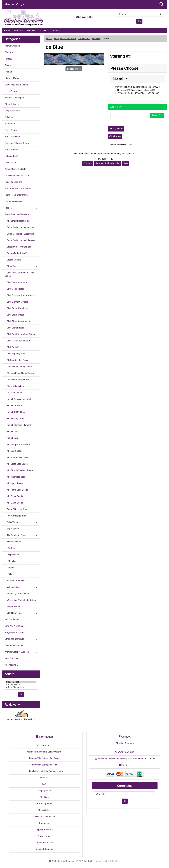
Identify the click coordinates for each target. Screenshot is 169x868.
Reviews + (12, 705)
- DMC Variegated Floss (16, 360)
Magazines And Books (15, 632)
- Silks (9, 574)
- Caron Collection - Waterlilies (19, 234)
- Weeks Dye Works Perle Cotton (20, 600)
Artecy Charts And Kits (15, 169)
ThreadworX (84, 39)
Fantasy (8, 59)
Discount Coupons (44, 849)
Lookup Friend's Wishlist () (44, 771)
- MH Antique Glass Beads (17, 444)
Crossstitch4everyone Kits (17, 175)
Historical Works (12, 78)
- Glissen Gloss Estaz (15, 386)
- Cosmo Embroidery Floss (18, 253)
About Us (18, 31)
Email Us (84, 17)
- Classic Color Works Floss (18, 247)
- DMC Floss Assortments (17, 321)
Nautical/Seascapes (14, 98)
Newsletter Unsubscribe (44, 817)
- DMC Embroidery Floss (17, 308)
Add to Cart (157, 115)
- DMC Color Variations (16, 282)
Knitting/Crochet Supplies (21, 652)
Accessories (21, 163)
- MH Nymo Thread (14, 483)
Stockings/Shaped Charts (17, 143)
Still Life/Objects (13, 137)
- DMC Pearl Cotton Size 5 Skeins (21, 334)
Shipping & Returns (44, 830)
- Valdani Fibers (21, 587)
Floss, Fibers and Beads (65, 39)
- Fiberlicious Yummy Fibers (21, 367)
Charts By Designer (21, 201)
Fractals (9, 72)
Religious (9, 117)
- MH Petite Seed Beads (16, 490)
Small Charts (11, 130)
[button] (162, 4)
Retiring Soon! (11, 156)
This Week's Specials (37, 31)
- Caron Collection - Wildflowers (20, 240)
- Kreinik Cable (12, 431)
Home (10, 4)
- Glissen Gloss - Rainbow (17, 380)
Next (126, 163)
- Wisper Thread (13, 607)
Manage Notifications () (44, 752)
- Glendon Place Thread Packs (19, 373)
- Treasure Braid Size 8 (16, 581)
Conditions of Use (44, 843)
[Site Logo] (30, 18)
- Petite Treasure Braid (16, 516)
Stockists (44, 797)
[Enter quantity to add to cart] (130, 115)
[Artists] (21, 685)
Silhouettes (10, 124)
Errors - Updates (44, 804)
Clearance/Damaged (14, 645)
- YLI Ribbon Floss (21, 613)
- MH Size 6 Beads (14, 496)
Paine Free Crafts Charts (16, 195)
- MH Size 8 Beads (14, 503)
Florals (8, 65)
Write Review (115, 136)
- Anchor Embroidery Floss (18, 221)
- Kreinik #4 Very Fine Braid (18, 399)
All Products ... (12, 665)
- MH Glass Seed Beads (16, 464)
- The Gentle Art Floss (21, 535)
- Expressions (12, 555)
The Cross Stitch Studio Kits (18, 188)
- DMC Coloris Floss (15, 289)
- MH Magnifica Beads (16, 477)
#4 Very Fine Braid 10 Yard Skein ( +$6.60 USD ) (137, 87)
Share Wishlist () (44, 765)
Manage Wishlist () (44, 758)
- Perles (9, 568)
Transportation (12, 150)
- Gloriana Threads (14, 393)
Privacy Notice (44, 836)
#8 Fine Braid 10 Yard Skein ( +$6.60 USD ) (135, 90)
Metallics (96, 39)
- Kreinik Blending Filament (18, 425)
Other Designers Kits (21, 639)
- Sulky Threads (21, 522)
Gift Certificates (12, 619)
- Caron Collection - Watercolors (20, 227)
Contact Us (56, 31)
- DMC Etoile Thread (15, 315)
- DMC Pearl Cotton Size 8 (17, 341)
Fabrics (21, 208)
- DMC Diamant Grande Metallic (20, 295)
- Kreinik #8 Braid (13, 406)
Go (139, 21)
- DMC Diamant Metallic (16, 302)
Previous (88, 163)
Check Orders (44, 810)
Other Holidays (12, 104)
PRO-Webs (115, 861)
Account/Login (44, 745)
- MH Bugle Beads (14, 451)
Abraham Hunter (21, 685)
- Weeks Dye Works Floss (17, 594)
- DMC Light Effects (14, 328)
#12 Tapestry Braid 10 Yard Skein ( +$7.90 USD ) (138, 93)
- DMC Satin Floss (14, 347)
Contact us (44, 823)
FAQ (44, 784)
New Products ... (12, 658)
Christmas (10, 52)
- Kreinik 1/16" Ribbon (15, 412)
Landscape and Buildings (17, 85)
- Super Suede (12, 529)
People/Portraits (12, 111)
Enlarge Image (74, 69)
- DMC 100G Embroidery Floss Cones (19, 274)
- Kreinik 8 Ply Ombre (15, 419)
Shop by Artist (44, 791)
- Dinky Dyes (21, 266)
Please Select (21, 682)
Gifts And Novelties (14, 626)
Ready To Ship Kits (13, 182)
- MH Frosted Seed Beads (17, 457)
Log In (20, 4)
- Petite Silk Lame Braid (16, 509)
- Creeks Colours (13, 260)
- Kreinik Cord (12, 438)
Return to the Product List (108, 163)
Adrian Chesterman (21, 687)
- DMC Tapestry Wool (15, 354)
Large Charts (11, 91)
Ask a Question (116, 129)
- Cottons (10, 548)
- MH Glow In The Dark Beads (19, 470)
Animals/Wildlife (12, 46)
